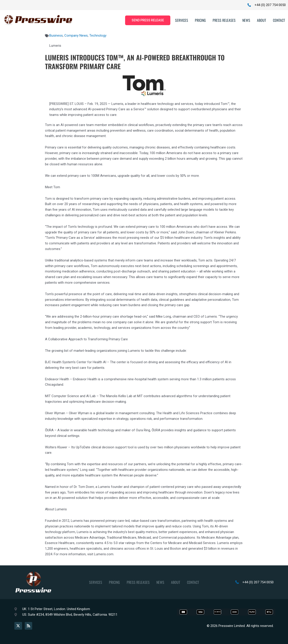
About (262, 20)
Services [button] (182, 20)
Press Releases (224, 20)
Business (56, 36)
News (246, 20)
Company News (76, 36)
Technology (98, 36)
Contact (279, 20)
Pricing (200, 20)
